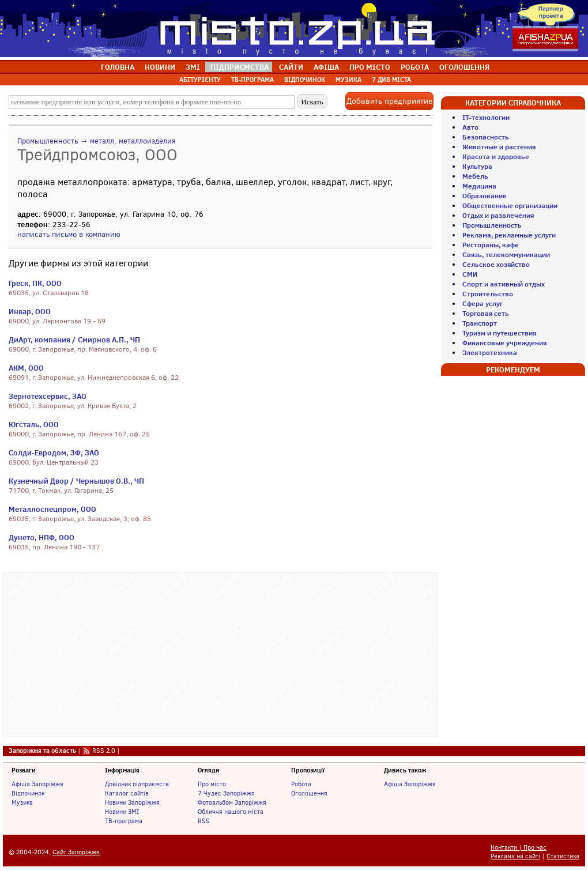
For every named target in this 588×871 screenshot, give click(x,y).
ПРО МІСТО (370, 67)
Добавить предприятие (389, 101)
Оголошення (309, 793)
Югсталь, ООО (34, 424)
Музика (22, 802)
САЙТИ (291, 67)
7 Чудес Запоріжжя (226, 793)
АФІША (326, 67)
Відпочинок (28, 793)
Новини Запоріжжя (132, 802)
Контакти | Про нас (519, 848)
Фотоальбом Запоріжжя (232, 802)
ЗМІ (193, 67)
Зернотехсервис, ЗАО (48, 396)
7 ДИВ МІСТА (391, 80)
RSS (204, 821)
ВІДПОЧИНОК (305, 80)
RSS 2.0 (104, 751)
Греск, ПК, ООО (35, 283)
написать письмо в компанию (69, 234)
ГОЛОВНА (118, 67)
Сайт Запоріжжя (76, 852)
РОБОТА (415, 67)
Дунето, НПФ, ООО (42, 537)
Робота (301, 784)
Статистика (563, 856)
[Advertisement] (220, 653)
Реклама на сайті (515, 856)
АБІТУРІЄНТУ (200, 80)
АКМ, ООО (26, 368)
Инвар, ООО (30, 311)
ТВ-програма (124, 821)
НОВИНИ (160, 67)
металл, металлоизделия (133, 141)
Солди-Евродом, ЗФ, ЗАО (54, 453)
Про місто (212, 784)
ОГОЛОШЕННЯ (464, 67)
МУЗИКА (348, 80)
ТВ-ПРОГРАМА (252, 80)
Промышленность (48, 141)
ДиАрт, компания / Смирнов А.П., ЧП (74, 340)
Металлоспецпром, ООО (52, 509)
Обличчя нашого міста (231, 812)
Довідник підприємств (137, 784)
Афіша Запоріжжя (37, 784)
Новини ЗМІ (122, 812)
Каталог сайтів (127, 793)
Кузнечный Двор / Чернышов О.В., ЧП (76, 481)
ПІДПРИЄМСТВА (240, 67)
